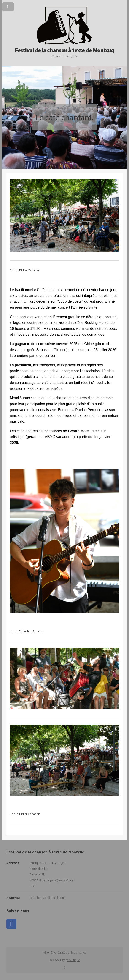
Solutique (74, 960)
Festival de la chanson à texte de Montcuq (64, 47)
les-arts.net (78, 952)
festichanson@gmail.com (47, 898)
